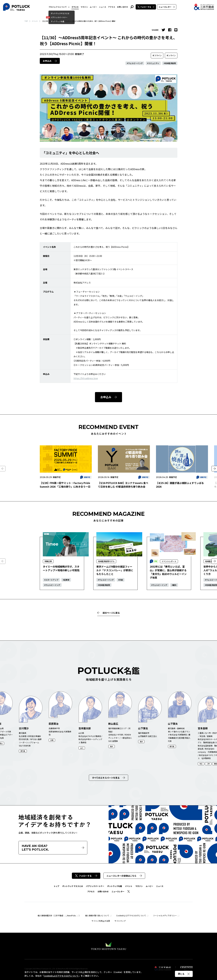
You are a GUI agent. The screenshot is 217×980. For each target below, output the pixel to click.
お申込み (50, 61)
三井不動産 (59, 915)
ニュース (103, 7)
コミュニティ (154, 63)
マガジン (84, 7)
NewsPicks (71, 915)
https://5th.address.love (86, 378)
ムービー (93, 7)
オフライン (157, 55)
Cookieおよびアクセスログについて (131, 915)
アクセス (112, 7)
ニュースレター (167, 7)
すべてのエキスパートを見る (108, 778)
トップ (56, 886)
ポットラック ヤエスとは (73, 886)
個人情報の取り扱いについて (97, 915)
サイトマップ (120, 921)
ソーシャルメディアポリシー (165, 915)
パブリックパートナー (95, 886)
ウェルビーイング (135, 63)
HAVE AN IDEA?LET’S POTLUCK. (53, 848)
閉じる (184, 974)
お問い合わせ (122, 7)
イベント (75, 7)
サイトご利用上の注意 (101, 921)
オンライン (171, 55)
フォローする (146, 7)
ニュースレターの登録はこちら (124, 876)
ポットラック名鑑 (115, 886)
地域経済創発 (170, 63)
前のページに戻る (108, 613)
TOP (26, 21)
